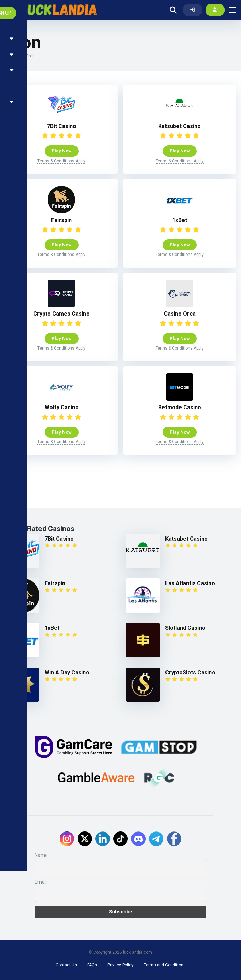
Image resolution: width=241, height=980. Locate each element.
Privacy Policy (120, 965)
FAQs (92, 965)
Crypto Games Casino (61, 314)
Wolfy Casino (62, 408)
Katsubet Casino (180, 126)
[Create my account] (215, 10)
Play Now (62, 151)
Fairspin (61, 220)
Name (41, 855)
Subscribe (120, 912)
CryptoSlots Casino (190, 673)
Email (41, 882)
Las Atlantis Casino (190, 584)
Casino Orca (180, 314)
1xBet (180, 220)
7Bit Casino (62, 126)
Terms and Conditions (165, 965)
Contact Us (66, 965)
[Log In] (193, 10)
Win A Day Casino (67, 673)
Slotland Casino (185, 628)
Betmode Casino (180, 408)
